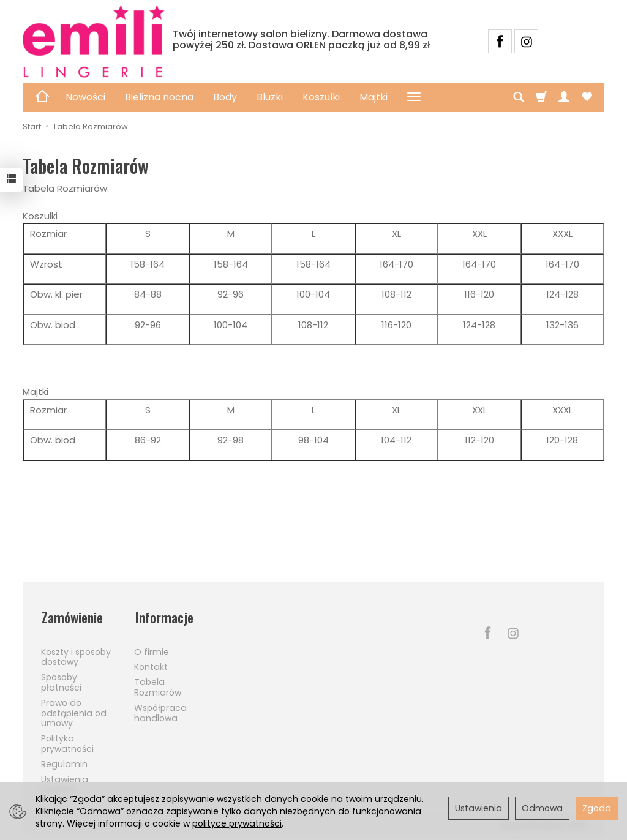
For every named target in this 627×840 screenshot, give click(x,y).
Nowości (85, 97)
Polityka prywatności (67, 742)
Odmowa (542, 808)
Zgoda (597, 808)
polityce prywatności (237, 823)
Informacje (164, 617)
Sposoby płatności (61, 681)
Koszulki (321, 97)
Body (225, 97)
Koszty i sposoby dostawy (76, 655)
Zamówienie (73, 617)
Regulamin (64, 762)
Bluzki (270, 97)
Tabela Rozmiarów (158, 685)
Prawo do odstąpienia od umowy (74, 711)
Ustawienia (479, 808)
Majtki (374, 97)
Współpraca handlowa (160, 711)
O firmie (152, 650)
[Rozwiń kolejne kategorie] (414, 97)
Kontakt (151, 666)
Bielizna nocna (159, 97)
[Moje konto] (564, 97)
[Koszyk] (541, 97)
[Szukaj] (519, 97)
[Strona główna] (94, 41)
